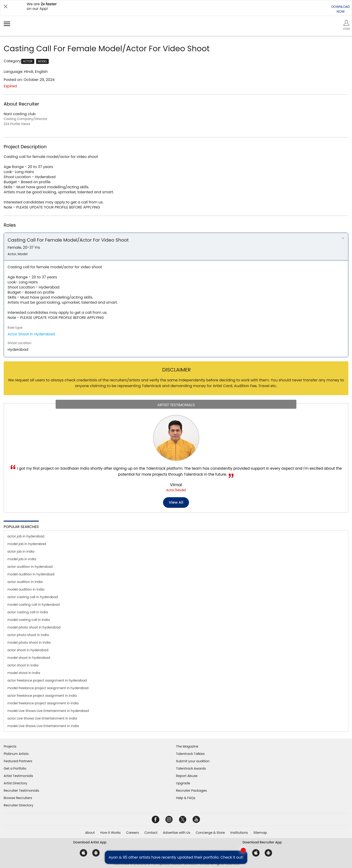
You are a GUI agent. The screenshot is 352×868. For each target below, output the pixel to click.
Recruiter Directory (19, 805)
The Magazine (187, 746)
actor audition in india (25, 582)
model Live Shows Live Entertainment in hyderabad (48, 711)
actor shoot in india (23, 665)
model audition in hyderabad (31, 574)
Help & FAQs (186, 798)
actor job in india (21, 551)
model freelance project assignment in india (43, 703)
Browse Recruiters (18, 798)
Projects (10, 746)
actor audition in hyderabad (30, 567)
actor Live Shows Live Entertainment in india (42, 718)
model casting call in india (29, 620)
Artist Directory (15, 783)
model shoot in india (24, 673)
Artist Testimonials (18, 776)
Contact (151, 833)
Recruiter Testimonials (21, 791)
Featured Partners (18, 761)
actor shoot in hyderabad (28, 650)
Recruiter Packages (192, 791)
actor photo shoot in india (28, 635)
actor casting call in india (28, 612)
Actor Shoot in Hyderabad (31, 334)
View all (176, 502)
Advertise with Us (177, 833)
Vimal (176, 485)
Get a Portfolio (15, 768)
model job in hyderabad (27, 544)
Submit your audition (193, 761)
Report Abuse (187, 776)
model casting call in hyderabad (33, 605)
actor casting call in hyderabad (33, 597)
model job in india (22, 559)
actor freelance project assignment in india (42, 696)
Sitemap (260, 833)
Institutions (239, 833)
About (90, 833)
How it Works (110, 833)
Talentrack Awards (191, 768)
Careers (133, 833)
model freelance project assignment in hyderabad (48, 688)
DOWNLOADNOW (341, 9)
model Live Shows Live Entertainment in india (43, 726)
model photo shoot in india (29, 642)
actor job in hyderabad (26, 536)
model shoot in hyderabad (29, 658)
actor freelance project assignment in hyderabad (47, 680)
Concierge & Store (210, 833)
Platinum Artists (16, 754)
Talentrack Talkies (190, 754)
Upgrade (183, 783)
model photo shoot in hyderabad (34, 627)
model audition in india (26, 589)
